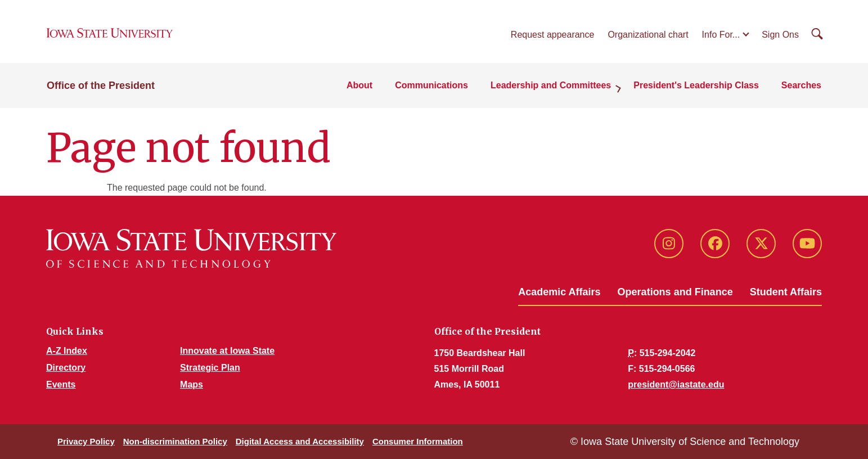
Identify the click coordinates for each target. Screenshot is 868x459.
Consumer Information (418, 441)
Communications (431, 85)
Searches (801, 85)
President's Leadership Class (696, 85)
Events (61, 384)
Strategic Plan (210, 368)
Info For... (721, 35)
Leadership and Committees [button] (551, 85)
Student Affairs (786, 292)
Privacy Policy (86, 441)
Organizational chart (648, 35)
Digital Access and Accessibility (300, 441)
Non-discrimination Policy (175, 441)
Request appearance (553, 35)
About (359, 85)
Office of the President (101, 85)
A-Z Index (67, 351)
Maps (192, 384)
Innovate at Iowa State (227, 351)
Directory (66, 368)
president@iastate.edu (676, 384)
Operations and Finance (675, 292)
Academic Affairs (559, 292)
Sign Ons (780, 35)
